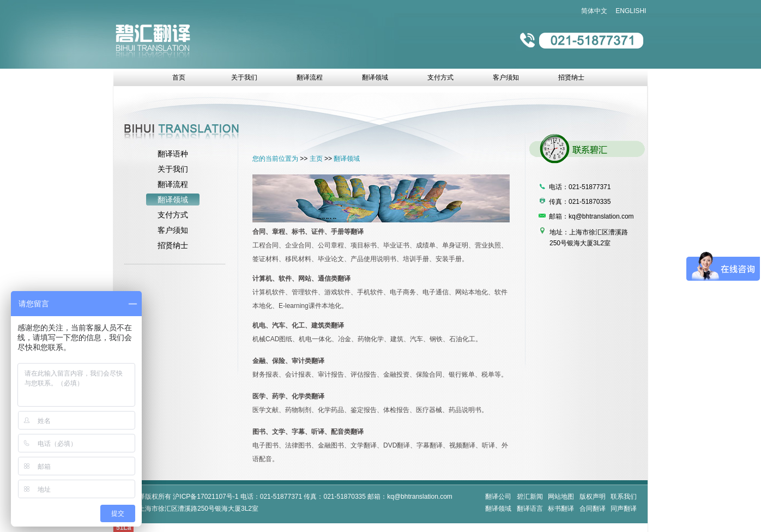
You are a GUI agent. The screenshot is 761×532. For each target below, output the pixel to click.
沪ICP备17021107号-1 (206, 497)
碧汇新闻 (530, 497)
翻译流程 (173, 184)
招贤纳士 (173, 245)
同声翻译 (624, 509)
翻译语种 (173, 154)
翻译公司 (498, 497)
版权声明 (593, 497)
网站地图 (561, 497)
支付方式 (173, 215)
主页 (316, 159)
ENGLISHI (631, 11)
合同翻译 (593, 509)
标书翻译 (561, 509)
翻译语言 (530, 509)
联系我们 (624, 497)
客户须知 (173, 230)
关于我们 (173, 169)
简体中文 (594, 11)
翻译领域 (173, 199)
